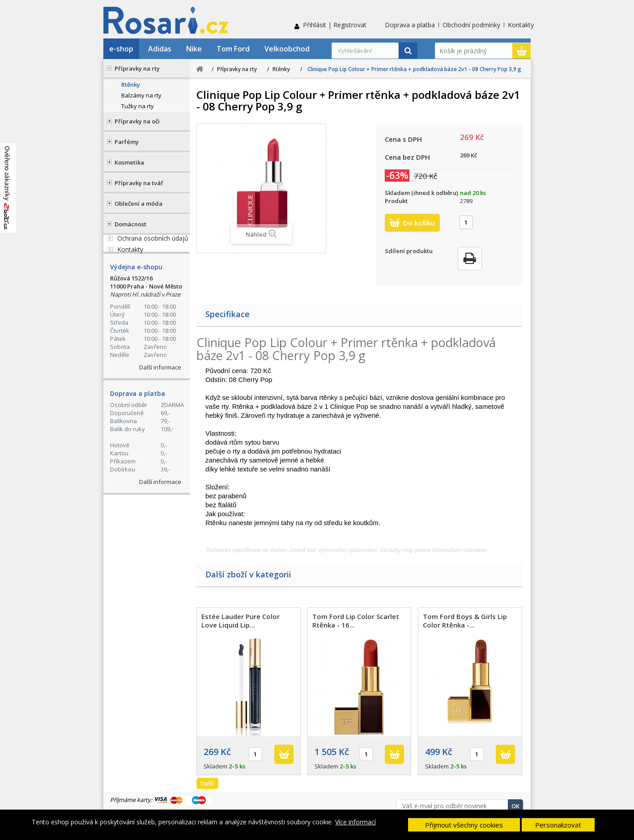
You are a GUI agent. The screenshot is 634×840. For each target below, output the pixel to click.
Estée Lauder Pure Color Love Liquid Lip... (240, 621)
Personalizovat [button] (558, 825)
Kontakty (521, 25)
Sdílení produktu (409, 251)
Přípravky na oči (137, 121)
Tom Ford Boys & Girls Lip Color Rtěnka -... (465, 621)
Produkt (396, 201)
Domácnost (130, 224)
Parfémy (127, 142)
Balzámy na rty (141, 95)
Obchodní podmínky (471, 25)
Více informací (355, 822)
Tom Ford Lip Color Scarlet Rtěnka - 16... (356, 621)
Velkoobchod (287, 49)
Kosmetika (129, 162)
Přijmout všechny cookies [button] (464, 825)
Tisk (470, 259)
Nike (194, 49)
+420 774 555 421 (160, 254)
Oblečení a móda (138, 204)
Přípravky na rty (137, 68)
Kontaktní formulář (151, 324)
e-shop (121, 49)
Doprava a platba (410, 25)
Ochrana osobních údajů (153, 398)
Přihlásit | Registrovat (335, 25)
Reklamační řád (140, 387)
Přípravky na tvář (139, 183)
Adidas (160, 49)
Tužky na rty (138, 106)
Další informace (160, 538)
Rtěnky (131, 85)
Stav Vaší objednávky (153, 288)
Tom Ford (233, 49)
